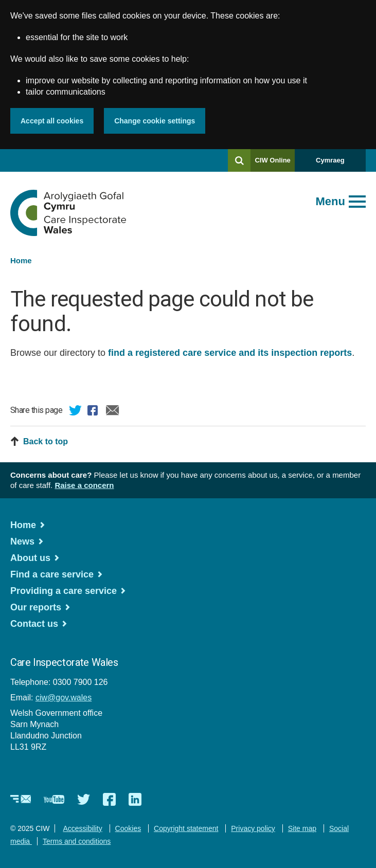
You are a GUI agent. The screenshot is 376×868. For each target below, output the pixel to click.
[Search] (239, 160)
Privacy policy (253, 828)
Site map (302, 828)
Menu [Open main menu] (330, 201)
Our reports (36, 607)
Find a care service (52, 574)
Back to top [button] (46, 441)
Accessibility (82, 828)
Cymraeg (330, 160)
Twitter (76, 412)
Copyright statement (186, 828)
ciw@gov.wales (64, 698)
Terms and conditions (77, 841)
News (22, 541)
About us (30, 558)
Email (113, 412)
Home (21, 260)
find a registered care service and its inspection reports (230, 353)
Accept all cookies (52, 121)
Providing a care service (64, 591)
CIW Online (272, 164)
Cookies (128, 828)
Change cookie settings (155, 121)
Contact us (34, 624)
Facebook (94, 412)
